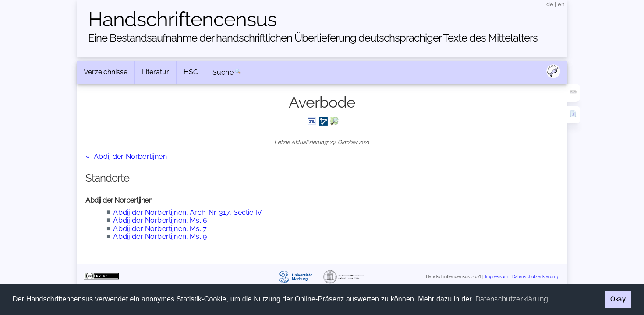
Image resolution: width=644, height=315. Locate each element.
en (561, 4)
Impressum (497, 277)
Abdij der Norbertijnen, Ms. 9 (160, 236)
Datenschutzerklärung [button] (512, 299)
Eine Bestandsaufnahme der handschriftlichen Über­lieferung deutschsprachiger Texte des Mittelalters (313, 38)
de (550, 4)
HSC (191, 72)
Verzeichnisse (106, 72)
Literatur (156, 72)
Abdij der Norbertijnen (130, 156)
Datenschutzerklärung (535, 277)
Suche (223, 72)
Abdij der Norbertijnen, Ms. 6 (160, 220)
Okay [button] (618, 299)
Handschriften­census (182, 19)
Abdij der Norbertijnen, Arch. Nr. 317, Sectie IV (188, 212)
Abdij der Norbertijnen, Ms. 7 (160, 229)
